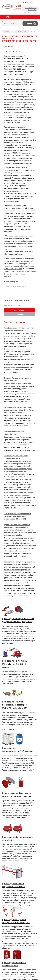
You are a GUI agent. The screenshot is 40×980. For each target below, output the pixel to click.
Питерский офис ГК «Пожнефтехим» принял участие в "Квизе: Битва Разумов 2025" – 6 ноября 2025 (20, 410)
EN (28, 13)
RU (25, 13)
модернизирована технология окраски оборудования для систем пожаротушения (19, 266)
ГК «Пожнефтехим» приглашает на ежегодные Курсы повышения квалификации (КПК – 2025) (17, 516)
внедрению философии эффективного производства (20, 274)
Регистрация (19, 314)
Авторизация (19, 310)
